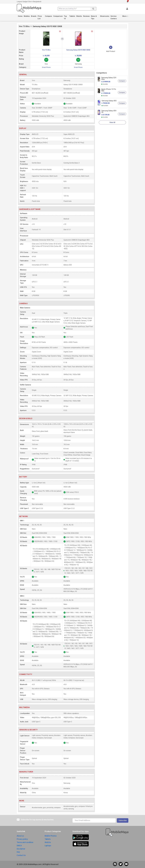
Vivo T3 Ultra (46, 50)
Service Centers (114, 17)
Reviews (86, 16)
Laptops (48, 846)
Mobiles (27, 16)
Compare (49, 16)
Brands (34, 16)
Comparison (58, 16)
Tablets (72, 16)
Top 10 (65, 17)
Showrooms (105, 16)
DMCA (19, 846)
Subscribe (123, 820)
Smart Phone (46, 67)
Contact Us (21, 855)
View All (112, 122)
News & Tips (94, 17)
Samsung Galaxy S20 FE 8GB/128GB (78, 50)
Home (20, 16)
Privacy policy (22, 839)
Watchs (79, 16)
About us (20, 836)
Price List (40, 17)
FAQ (18, 852)
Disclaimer (21, 849)
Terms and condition (25, 842)
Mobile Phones (51, 836)
